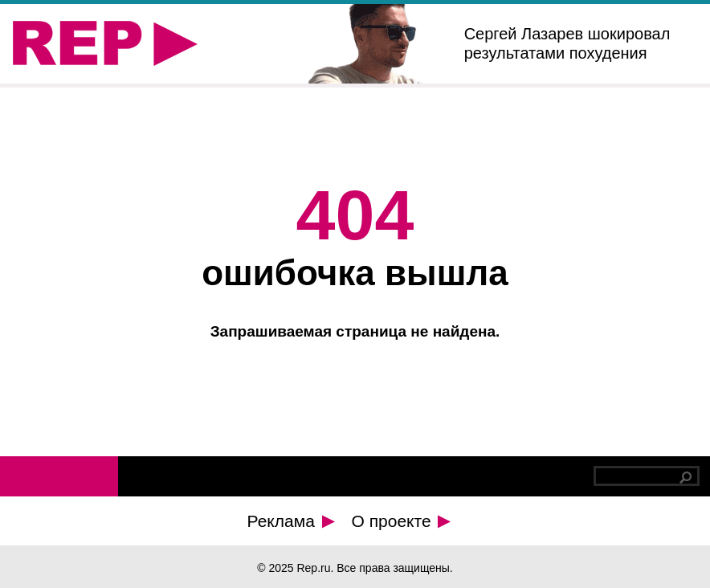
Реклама (291, 521)
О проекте (402, 521)
